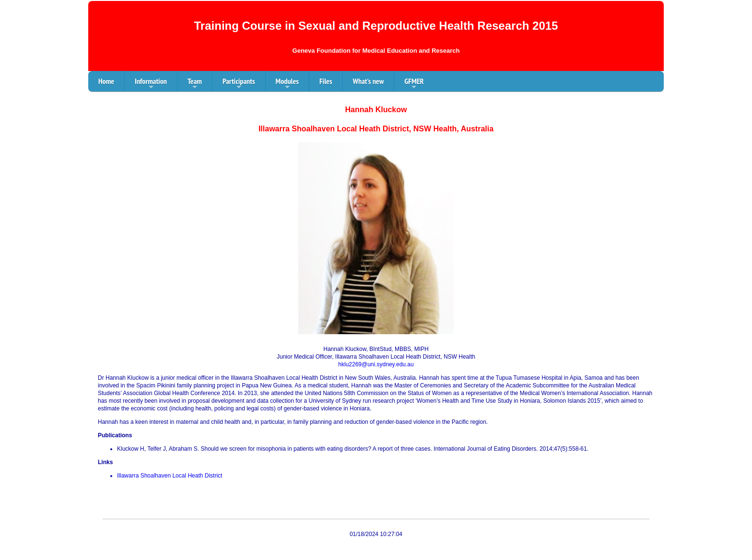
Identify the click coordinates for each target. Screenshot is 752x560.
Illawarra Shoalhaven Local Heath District (170, 476)
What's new (369, 81)
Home (106, 81)
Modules (287, 84)
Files (326, 81)
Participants (239, 84)
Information (151, 84)
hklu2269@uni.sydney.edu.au (376, 364)
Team (195, 84)
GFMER (414, 84)
